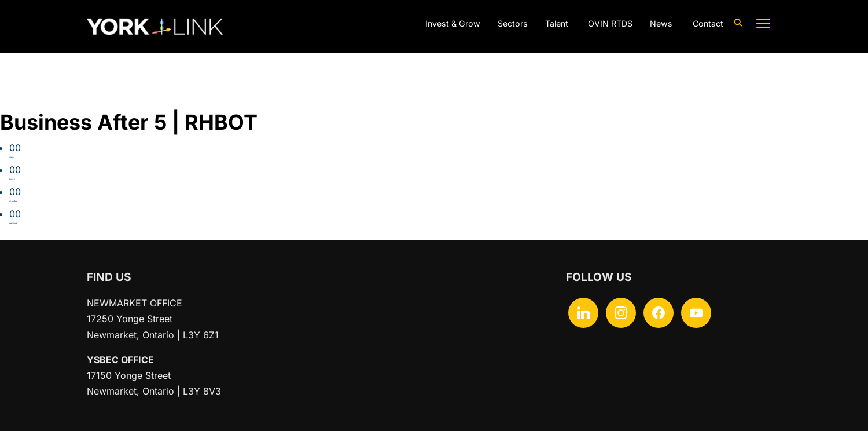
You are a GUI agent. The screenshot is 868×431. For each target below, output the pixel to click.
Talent (549, 24)
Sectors (503, 24)
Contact (706, 24)
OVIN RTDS (604, 24)
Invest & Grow (438, 24)
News (659, 24)
